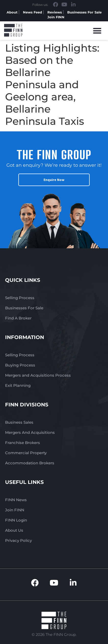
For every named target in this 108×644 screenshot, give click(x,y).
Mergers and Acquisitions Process (38, 375)
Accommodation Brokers (30, 463)
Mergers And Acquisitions (30, 432)
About (12, 12)
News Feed (32, 12)
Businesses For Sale (84, 12)
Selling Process (20, 298)
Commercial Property (26, 453)
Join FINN (56, 17)
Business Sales (19, 422)
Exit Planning (18, 385)
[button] (97, 31)
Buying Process (20, 365)
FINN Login (16, 520)
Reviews (55, 12)
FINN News (16, 500)
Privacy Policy (18, 540)
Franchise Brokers (23, 443)
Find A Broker (18, 318)
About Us (14, 530)
